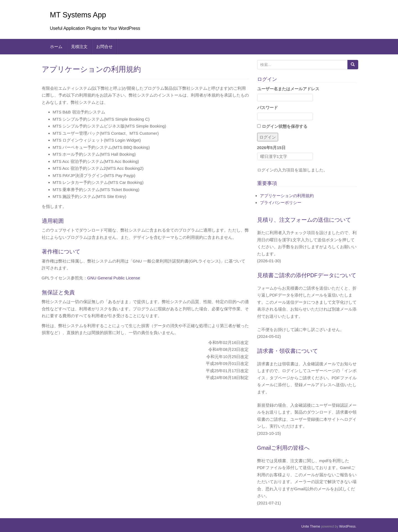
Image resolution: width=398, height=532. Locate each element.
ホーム (56, 47)
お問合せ (104, 47)
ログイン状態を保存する (282, 126)
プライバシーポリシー (281, 203)
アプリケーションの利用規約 (287, 196)
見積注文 (79, 47)
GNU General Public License (114, 278)
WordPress (347, 526)
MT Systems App (78, 15)
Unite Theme (311, 526)
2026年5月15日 (271, 148)
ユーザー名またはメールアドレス (288, 89)
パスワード (267, 108)
